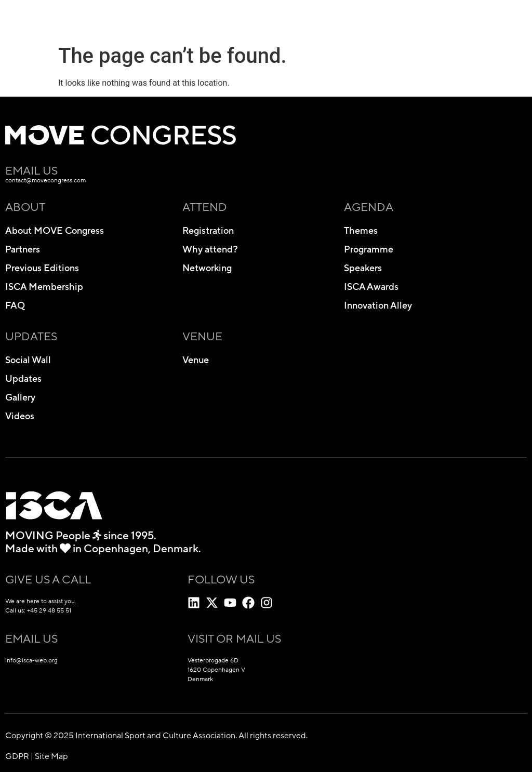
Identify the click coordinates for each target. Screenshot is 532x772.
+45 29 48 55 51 (49, 610)
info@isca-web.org (31, 660)
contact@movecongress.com (45, 180)
